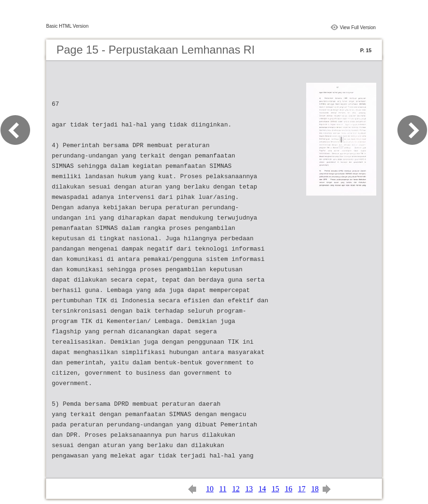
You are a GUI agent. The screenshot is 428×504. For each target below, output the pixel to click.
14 (262, 489)
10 (210, 489)
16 (288, 489)
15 (275, 489)
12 (236, 489)
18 (315, 489)
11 (223, 489)
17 (301, 489)
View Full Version (358, 28)
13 (249, 489)
